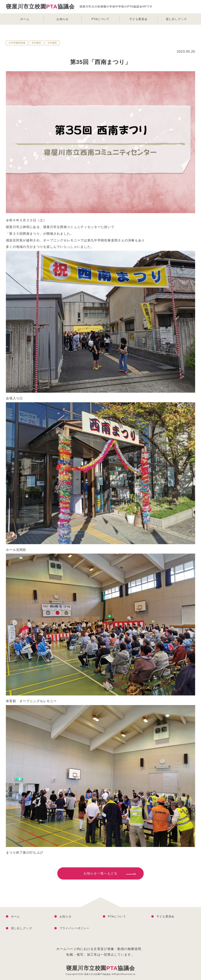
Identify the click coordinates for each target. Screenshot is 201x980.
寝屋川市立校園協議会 (101, 968)
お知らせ (63, 19)
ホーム (25, 19)
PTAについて (100, 19)
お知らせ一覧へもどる (101, 873)
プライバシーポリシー (74, 928)
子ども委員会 (138, 19)
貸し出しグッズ (176, 19)
